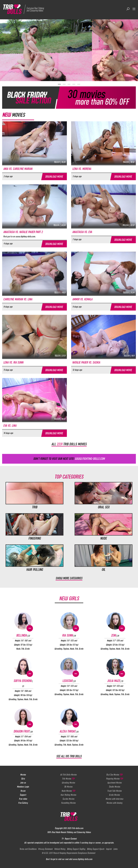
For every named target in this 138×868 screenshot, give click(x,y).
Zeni (115, 636)
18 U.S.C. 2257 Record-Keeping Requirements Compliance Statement (69, 853)
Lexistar (69, 681)
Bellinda (23, 636)
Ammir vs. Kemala (82, 299)
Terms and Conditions (28, 849)
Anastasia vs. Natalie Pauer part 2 (23, 232)
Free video (23, 799)
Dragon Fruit (23, 731)
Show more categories (69, 578)
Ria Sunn (69, 636)
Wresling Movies (68, 783)
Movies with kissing (114, 803)
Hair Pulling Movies (68, 795)
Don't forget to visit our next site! (69, 459)
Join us (23, 783)
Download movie (54, 177)
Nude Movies (68, 791)
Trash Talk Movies (114, 791)
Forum (23, 791)
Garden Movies (68, 799)
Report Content (69, 839)
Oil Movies (68, 787)
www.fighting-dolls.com (82, 859)
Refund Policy (60, 849)
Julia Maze (115, 681)
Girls (23, 779)
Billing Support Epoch (96, 849)
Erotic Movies (114, 795)
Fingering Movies (114, 779)
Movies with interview (114, 799)
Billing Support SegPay (76, 849)
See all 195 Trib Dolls (69, 756)
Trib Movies (68, 779)
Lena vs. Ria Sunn (13, 362)
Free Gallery (23, 803)
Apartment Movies (114, 783)
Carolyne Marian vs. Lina (18, 299)
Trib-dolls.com (78, 828)
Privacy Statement (45, 849)
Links (115, 849)
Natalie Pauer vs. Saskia (86, 362)
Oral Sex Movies (114, 775)
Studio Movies (114, 787)
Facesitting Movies (68, 803)
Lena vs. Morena (82, 169)
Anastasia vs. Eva (82, 232)
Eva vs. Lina (10, 426)
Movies (23, 775)
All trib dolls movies (69, 444)
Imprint (109, 849)
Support (23, 795)
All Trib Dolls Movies (68, 775)
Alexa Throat (69, 731)
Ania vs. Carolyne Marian (18, 169)
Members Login (23, 787)
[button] (59, 84)
